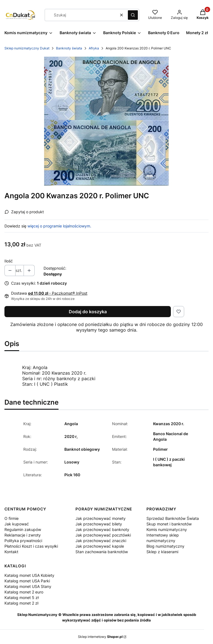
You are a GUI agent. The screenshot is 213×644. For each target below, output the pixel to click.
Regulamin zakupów (23, 529)
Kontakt (11, 552)
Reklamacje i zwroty (23, 535)
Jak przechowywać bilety (99, 524)
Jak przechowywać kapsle (100, 546)
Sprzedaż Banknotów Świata (173, 518)
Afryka (94, 48)
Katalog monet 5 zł (21, 597)
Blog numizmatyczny (165, 546)
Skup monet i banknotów (169, 524)
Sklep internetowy (100, 637)
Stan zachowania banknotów (102, 552)
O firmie (12, 518)
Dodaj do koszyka (88, 312)
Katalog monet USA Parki (27, 581)
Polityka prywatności (23, 541)
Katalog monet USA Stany (28, 586)
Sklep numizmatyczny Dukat (27, 48)
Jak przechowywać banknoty (102, 529)
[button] (133, 15)
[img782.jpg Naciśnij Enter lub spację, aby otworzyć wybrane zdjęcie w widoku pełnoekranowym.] (106, 121)
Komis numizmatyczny (167, 529)
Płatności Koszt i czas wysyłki (31, 546)
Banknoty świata (69, 48)
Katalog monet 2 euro (24, 592)
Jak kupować (17, 524)
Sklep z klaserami (162, 552)
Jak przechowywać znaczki (101, 541)
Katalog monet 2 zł (21, 603)
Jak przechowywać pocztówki (103, 535)
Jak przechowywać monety (101, 518)
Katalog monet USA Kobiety (29, 575)
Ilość (9, 261)
